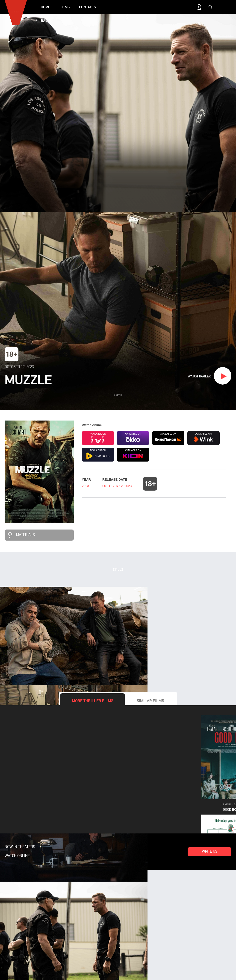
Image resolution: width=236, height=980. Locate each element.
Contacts (87, 7)
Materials (25, 535)
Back (45, 21)
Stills (118, 570)
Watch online (17, 856)
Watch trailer (199, 376)
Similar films (150, 701)
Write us (210, 852)
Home (46, 7)
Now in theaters (20, 847)
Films (65, 7)
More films (93, 701)
